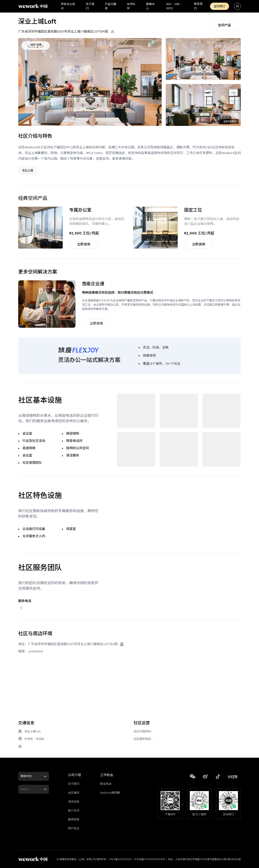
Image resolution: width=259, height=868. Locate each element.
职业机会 (106, 784)
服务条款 (74, 820)
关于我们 (74, 784)
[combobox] (21, 776)
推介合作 (74, 811)
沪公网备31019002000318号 (150, 859)
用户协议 (74, 828)
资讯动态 (74, 802)
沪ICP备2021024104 (120, 859)
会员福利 (74, 793)
